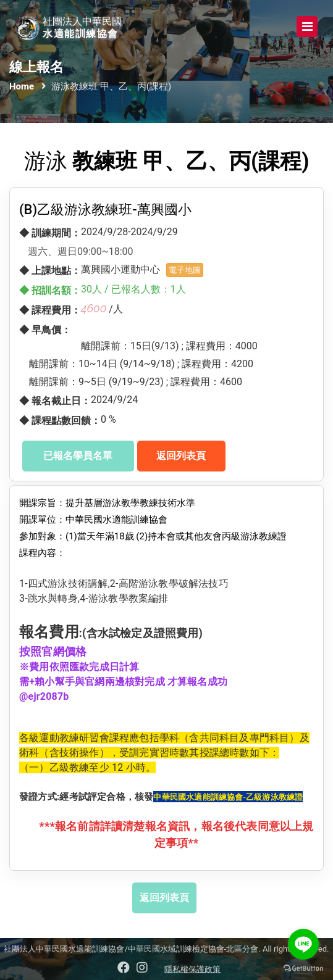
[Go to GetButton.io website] (303, 968)
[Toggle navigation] (307, 27)
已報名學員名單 (78, 456)
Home (22, 86)
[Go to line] (303, 944)
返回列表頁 (181, 456)
